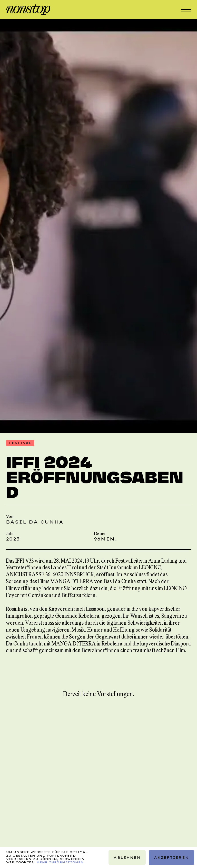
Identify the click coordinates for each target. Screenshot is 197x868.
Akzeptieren (171, 857)
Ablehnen (127, 857)
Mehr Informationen (60, 862)
